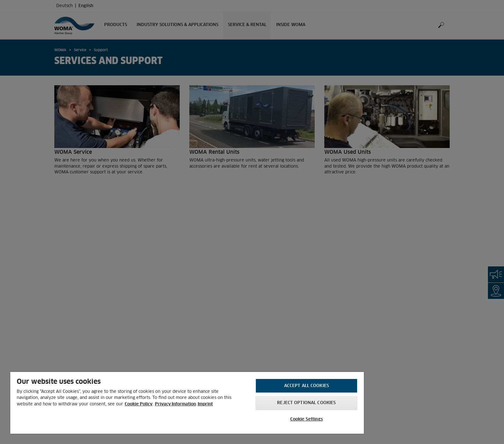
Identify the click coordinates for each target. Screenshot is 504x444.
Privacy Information (175, 404)
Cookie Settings (306, 419)
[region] (187, 403)
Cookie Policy (139, 404)
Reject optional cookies (306, 403)
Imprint (205, 404)
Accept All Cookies (306, 386)
